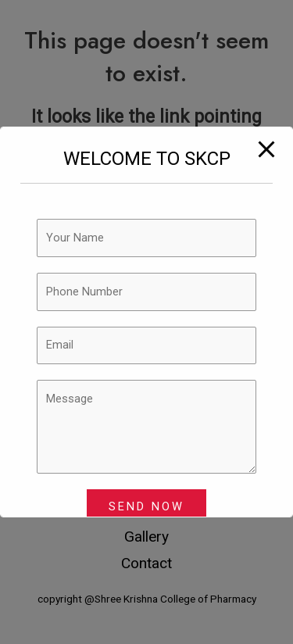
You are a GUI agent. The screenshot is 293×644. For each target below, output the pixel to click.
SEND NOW (146, 506)
